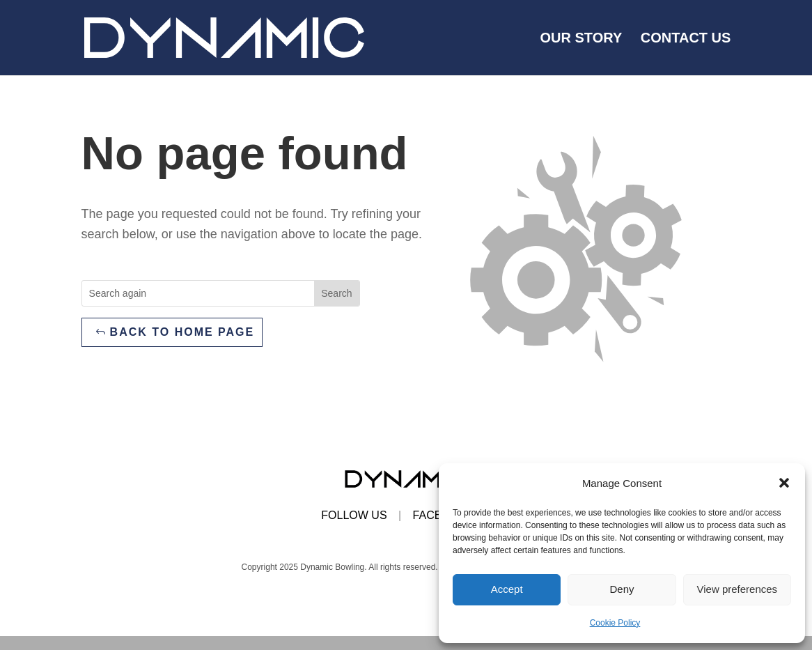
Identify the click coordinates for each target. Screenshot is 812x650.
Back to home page (182, 332)
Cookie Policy (615, 623)
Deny (622, 589)
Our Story (581, 39)
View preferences (737, 589)
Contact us (686, 39)
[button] (784, 483)
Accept (507, 589)
